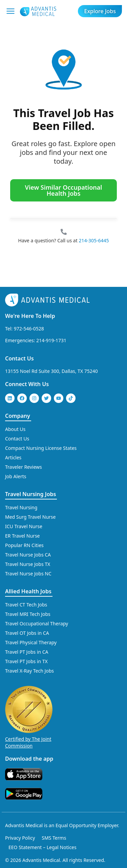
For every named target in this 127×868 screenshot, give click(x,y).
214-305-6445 (94, 240)
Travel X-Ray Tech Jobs (29, 671)
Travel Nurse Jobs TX (28, 564)
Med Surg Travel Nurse (30, 517)
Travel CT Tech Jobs (26, 605)
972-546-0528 (29, 329)
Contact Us (19, 358)
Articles (13, 457)
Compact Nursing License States (41, 448)
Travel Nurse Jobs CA (28, 555)
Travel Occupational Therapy (37, 623)
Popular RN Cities (24, 545)
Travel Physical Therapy (31, 642)
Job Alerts (16, 476)
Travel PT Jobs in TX (26, 661)
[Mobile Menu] (10, 11)
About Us (15, 429)
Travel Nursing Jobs (30, 494)
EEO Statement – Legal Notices (43, 847)
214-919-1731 (51, 340)
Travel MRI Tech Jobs (28, 614)
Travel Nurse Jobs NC (28, 574)
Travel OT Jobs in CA (27, 633)
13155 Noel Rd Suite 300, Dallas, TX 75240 (51, 371)
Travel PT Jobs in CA (27, 652)
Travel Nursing (21, 507)
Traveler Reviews (24, 467)
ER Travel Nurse (23, 536)
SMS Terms (54, 838)
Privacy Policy (20, 838)
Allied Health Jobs (28, 591)
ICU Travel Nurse (24, 526)
